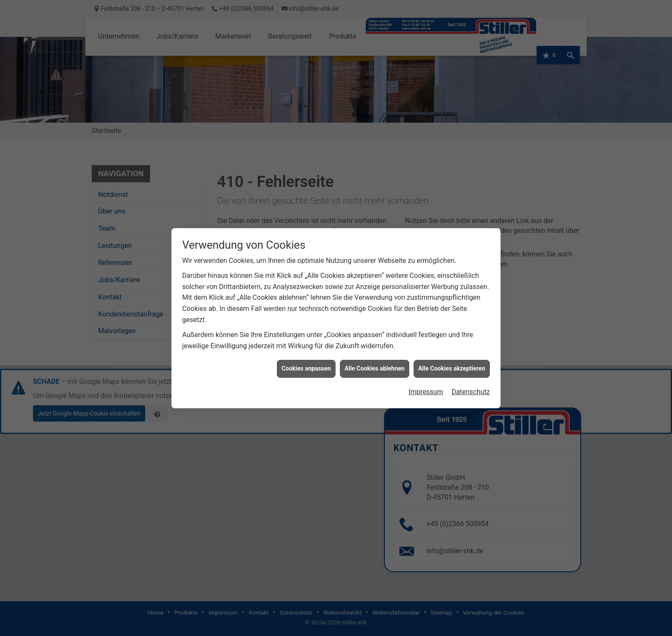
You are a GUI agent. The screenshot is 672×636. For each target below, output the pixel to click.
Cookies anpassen (306, 356)
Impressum (426, 379)
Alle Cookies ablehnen (375, 356)
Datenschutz (471, 379)
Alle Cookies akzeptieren (452, 356)
